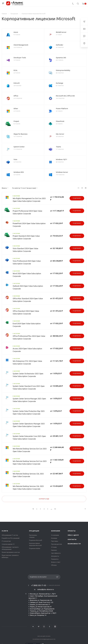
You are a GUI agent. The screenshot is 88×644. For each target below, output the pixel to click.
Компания (56, 531)
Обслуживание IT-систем (10, 535)
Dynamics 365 (61, 58)
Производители (56, 544)
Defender (60, 45)
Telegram (39, 627)
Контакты (72, 539)
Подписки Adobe (35, 548)
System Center (19, 147)
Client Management (21, 45)
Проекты (72, 531)
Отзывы (54, 547)
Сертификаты (56, 553)
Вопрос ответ (56, 562)
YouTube (44, 627)
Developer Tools (20, 58)
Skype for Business (21, 134)
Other (16, 109)
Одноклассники (49, 627)
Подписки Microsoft (36, 540)
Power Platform (62, 109)
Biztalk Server (61, 32)
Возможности (74, 544)
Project (16, 121)
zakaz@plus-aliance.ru (46, 589)
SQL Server (60, 134)
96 (55, 509)
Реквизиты (55, 559)
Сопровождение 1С (8, 544)
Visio (15, 159)
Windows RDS (19, 172)
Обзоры (54, 565)
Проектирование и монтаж (11, 552)
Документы (55, 556)
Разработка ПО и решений (11, 538)
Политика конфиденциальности (44, 639)
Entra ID (17, 83)
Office (16, 96)
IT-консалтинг (6, 541)
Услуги (5, 531)
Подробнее (77, 198)
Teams (58, 147)
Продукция (34, 531)
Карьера (54, 550)
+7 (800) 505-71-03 (39, 585)
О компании (55, 535)
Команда (54, 538)
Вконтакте (33, 627)
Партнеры (55, 541)
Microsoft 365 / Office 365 (65, 96)
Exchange (60, 83)
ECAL (16, 70)
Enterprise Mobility (63, 70)
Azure (16, 32)
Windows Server (62, 172)
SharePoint (60, 121)
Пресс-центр (73, 535)
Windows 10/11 (62, 159)
